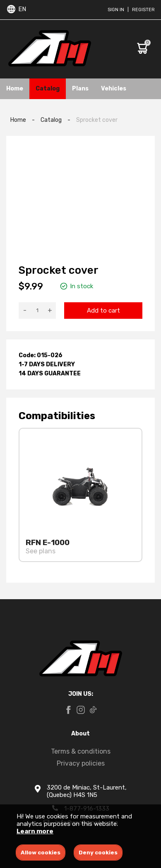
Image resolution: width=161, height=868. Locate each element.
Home (15, 89)
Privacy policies (81, 763)
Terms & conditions (81, 751)
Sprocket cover (97, 120)
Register (143, 10)
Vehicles (114, 89)
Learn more (35, 831)
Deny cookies (98, 853)
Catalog (48, 89)
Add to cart (103, 311)
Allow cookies (41, 853)
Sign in (116, 10)
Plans (80, 89)
